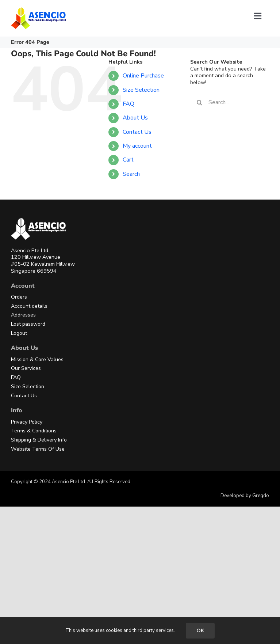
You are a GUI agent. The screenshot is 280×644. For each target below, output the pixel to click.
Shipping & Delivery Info (39, 440)
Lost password (28, 324)
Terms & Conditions (34, 431)
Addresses (23, 315)
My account (137, 146)
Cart (128, 160)
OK (200, 631)
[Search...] (230, 102)
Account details (29, 306)
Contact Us (137, 132)
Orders (19, 297)
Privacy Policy (27, 422)
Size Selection (141, 90)
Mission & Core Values (37, 359)
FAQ (129, 104)
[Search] (199, 102)
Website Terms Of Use (38, 449)
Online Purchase (143, 76)
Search (131, 174)
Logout (19, 333)
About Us (135, 118)
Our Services (26, 368)
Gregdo (261, 496)
